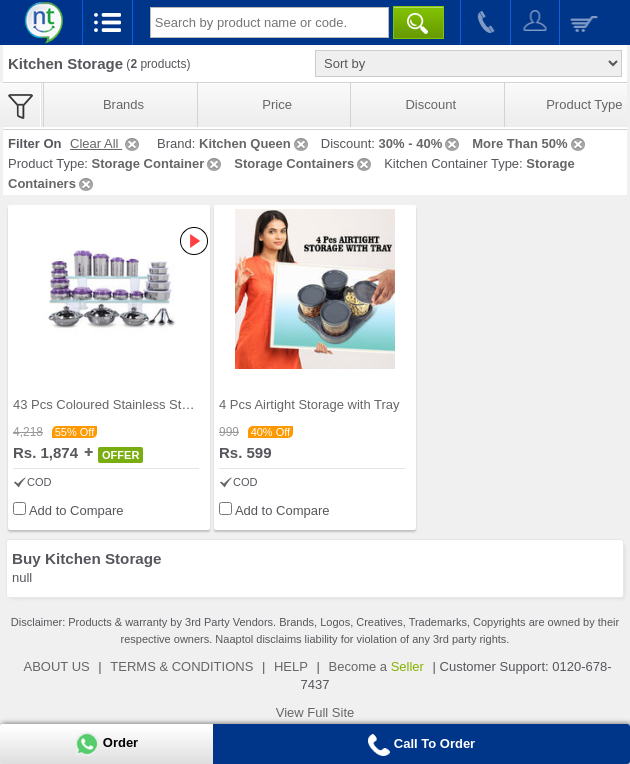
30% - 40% (421, 143)
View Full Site (315, 712)
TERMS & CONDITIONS (181, 666)
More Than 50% (529, 143)
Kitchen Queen (255, 143)
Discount (430, 104)
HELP (291, 666)
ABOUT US (56, 666)
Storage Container (158, 163)
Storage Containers (304, 163)
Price (277, 104)
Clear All (106, 143)
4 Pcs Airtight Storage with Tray (309, 404)
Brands (123, 104)
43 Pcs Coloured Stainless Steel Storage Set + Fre (159, 404)
